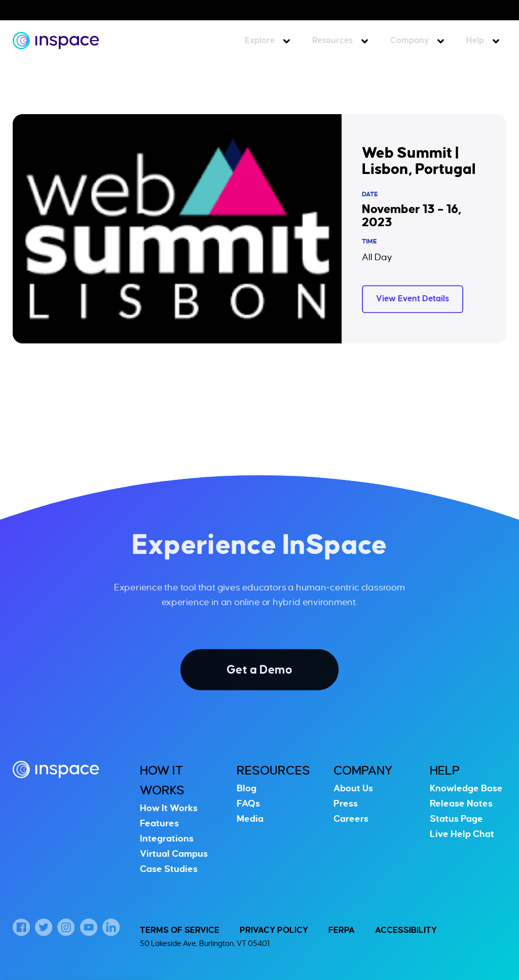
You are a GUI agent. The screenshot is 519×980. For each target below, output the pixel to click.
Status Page (456, 819)
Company (410, 41)
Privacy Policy (274, 930)
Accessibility (406, 930)
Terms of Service (180, 930)
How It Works (169, 808)
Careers (351, 819)
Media (250, 819)
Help (475, 41)
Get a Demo (259, 669)
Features (159, 823)
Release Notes (461, 803)
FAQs (248, 803)
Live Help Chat (462, 834)
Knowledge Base (466, 788)
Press (346, 803)
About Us (353, 788)
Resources (332, 41)
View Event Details (413, 299)
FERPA (342, 930)
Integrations (167, 838)
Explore (260, 41)
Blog (247, 788)
